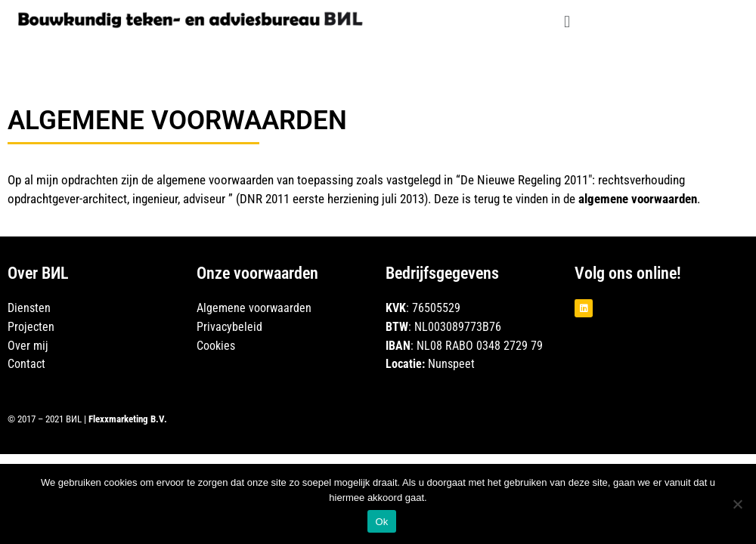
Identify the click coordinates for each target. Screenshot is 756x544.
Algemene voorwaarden (254, 308)
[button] (567, 22)
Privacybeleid (231, 327)
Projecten (31, 327)
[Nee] (737, 504)
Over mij (28, 346)
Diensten (29, 308)
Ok (381, 522)
